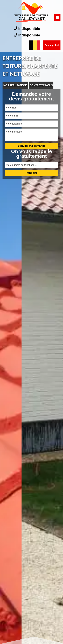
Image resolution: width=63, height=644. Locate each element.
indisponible (27, 28)
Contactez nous (41, 85)
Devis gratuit (52, 45)
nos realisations (15, 85)
